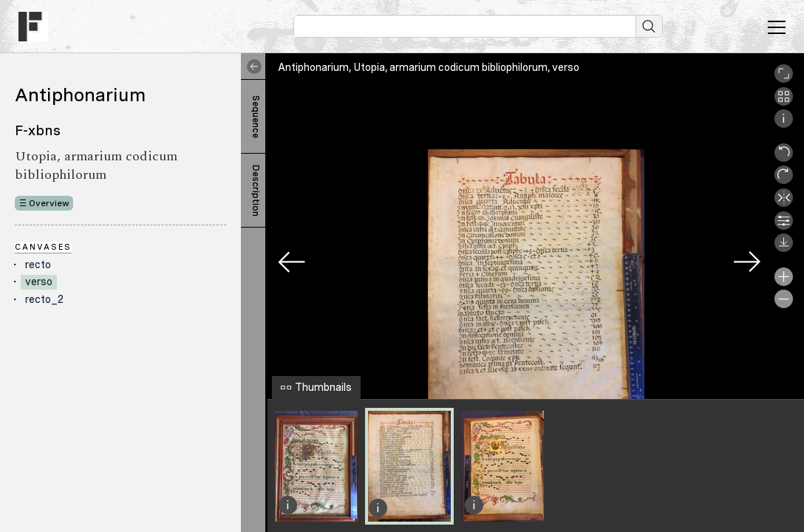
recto (38, 265)
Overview (49, 203)
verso (39, 282)
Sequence (256, 117)
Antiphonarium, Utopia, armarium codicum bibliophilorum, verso (429, 67)
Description (256, 191)
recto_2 (44, 299)
